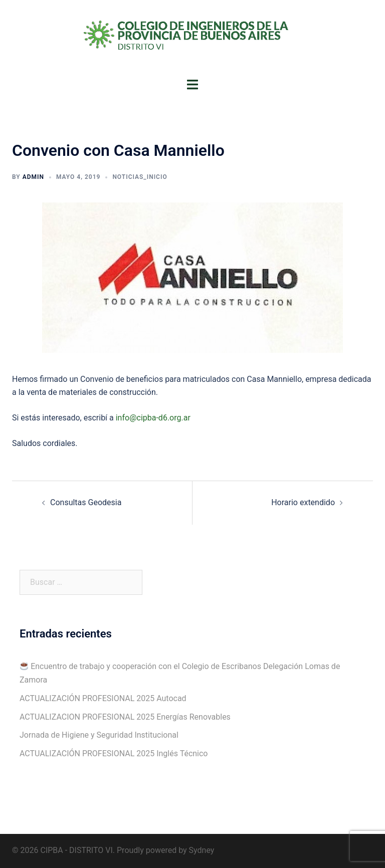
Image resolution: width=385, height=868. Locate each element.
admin (33, 177)
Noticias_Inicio (140, 177)
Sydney (202, 850)
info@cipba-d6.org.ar (153, 418)
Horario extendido (303, 502)
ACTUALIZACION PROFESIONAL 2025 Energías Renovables (125, 717)
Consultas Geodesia (86, 502)
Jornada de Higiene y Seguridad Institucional (99, 735)
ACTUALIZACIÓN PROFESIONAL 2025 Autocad (103, 698)
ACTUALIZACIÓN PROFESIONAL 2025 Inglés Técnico (114, 753)
